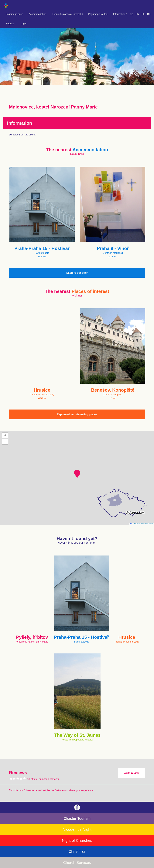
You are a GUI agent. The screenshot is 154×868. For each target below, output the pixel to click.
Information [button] (120, 14)
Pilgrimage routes (98, 14)
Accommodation (38, 14)
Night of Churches (77, 840)
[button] (77, 474)
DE (149, 14)
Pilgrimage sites (14, 14)
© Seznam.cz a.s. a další (145, 524)
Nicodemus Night (77, 829)
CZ (131, 14)
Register (10, 23)
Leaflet (133, 524)
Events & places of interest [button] (67, 14)
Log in (24, 23)
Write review (132, 773)
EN (137, 14)
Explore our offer (77, 273)
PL (143, 14)
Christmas (77, 851)
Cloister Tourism (77, 818)
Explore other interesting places (77, 414)
